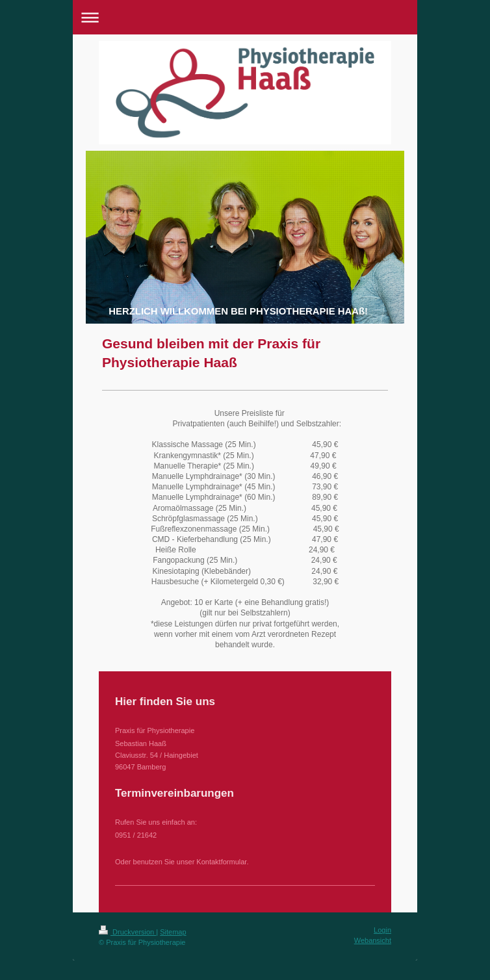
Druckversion (127, 932)
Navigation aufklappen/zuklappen (245, 17)
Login (382, 930)
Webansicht (373, 940)
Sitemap (173, 932)
